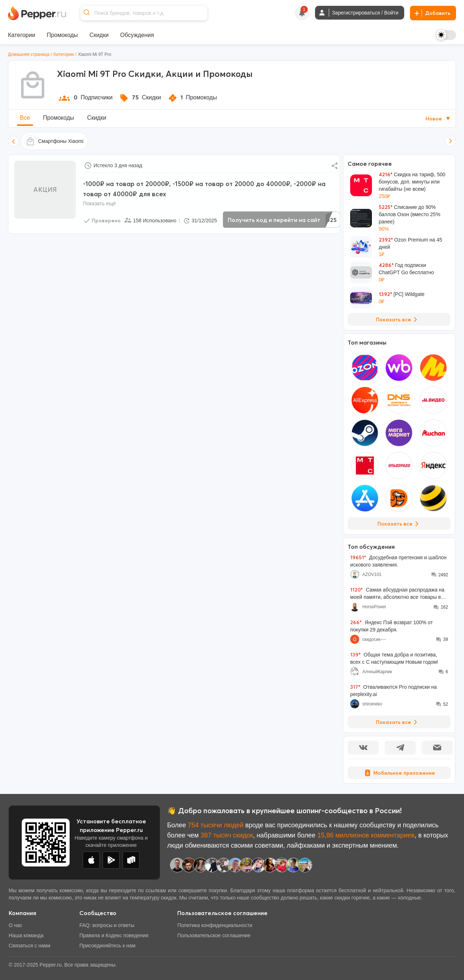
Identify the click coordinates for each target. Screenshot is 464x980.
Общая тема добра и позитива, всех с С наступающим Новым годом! (394, 658)
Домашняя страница (29, 54)
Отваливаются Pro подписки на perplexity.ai (393, 690)
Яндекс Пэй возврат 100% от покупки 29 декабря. (391, 626)
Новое (438, 119)
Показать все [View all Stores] (399, 524)
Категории (64, 54)
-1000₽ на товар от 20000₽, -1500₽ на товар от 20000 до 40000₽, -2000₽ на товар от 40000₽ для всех (204, 189)
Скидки (97, 118)
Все (25, 118)
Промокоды (59, 118)
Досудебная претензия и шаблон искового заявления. (398, 561)
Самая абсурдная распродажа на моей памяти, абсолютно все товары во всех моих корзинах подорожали (397, 594)
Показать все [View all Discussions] (398, 722)
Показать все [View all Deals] (398, 320)
